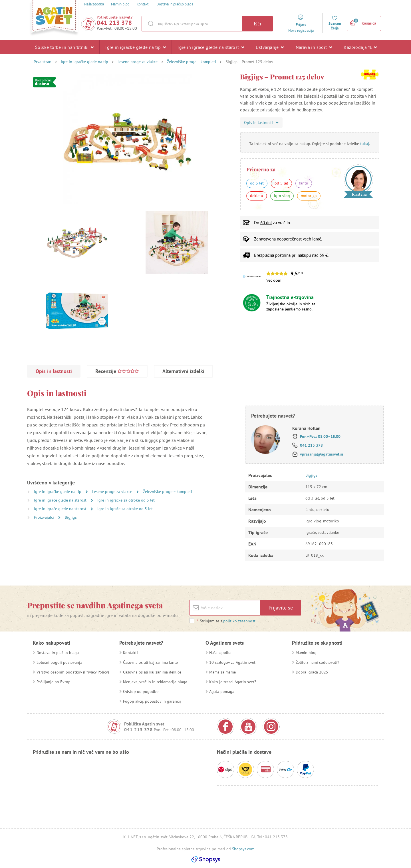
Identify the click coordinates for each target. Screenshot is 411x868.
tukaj (365, 144)
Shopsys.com (243, 849)
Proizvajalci (45, 517)
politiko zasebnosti (240, 621)
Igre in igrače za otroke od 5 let (125, 509)
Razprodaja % (360, 47)
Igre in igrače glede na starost (211, 47)
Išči (257, 24)
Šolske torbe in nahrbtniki (64, 47)
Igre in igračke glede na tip (136, 47)
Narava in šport (314, 47)
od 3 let (257, 183)
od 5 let (281, 183)
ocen (277, 280)
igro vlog (282, 196)
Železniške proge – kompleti (192, 62)
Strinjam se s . (227, 621)
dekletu (257, 196)
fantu (304, 183)
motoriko (309, 196)
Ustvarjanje (270, 47)
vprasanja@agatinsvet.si (322, 454)
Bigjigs (71, 517)
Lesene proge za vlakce (138, 62)
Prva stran (43, 62)
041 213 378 (114, 23)
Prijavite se (281, 608)
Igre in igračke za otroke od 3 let (126, 500)
